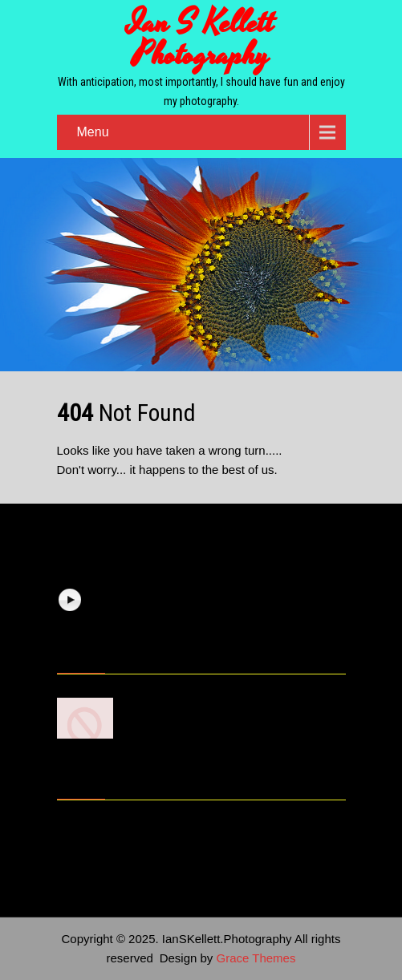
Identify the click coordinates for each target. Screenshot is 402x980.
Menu (93, 132)
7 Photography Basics (189, 701)
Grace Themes (256, 958)
